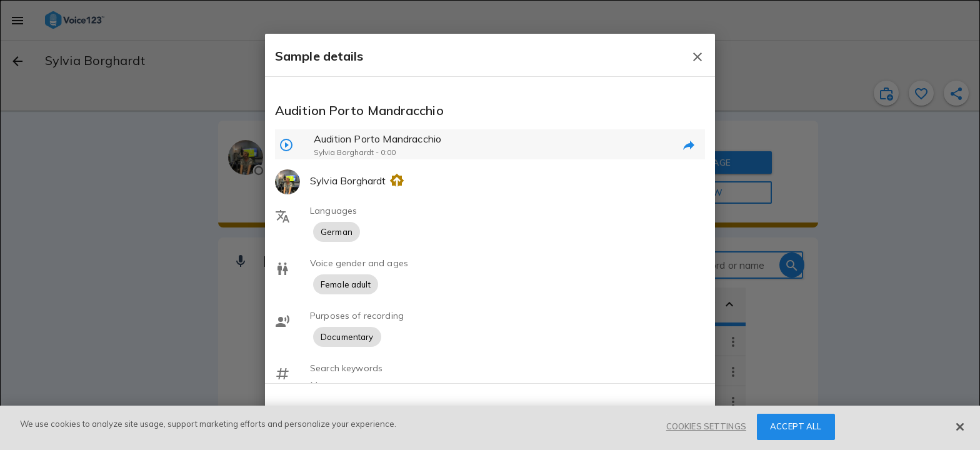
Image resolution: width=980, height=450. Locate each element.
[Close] (960, 427)
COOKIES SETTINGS (706, 426)
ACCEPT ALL (796, 426)
